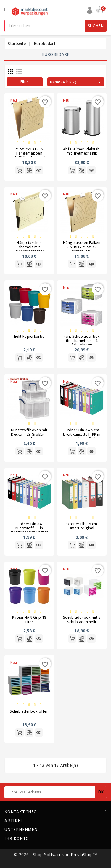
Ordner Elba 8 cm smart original (82, 526)
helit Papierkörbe (29, 336)
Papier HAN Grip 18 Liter (29, 619)
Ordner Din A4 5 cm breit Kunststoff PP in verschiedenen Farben (82, 434)
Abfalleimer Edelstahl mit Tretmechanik (82, 151)
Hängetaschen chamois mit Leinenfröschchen (29, 247)
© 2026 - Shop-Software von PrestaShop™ (55, 855)
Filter (25, 82)
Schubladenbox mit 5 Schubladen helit (82, 619)
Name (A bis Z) (76, 82)
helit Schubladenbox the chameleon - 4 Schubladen (82, 341)
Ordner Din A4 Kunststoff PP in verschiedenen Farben (29, 528)
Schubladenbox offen (29, 711)
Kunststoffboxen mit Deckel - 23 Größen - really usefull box (29, 434)
